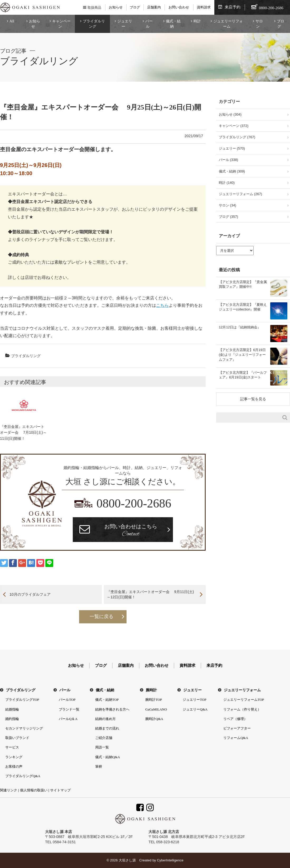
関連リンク (9, 790)
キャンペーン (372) (234, 126)
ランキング (14, 757)
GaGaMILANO (156, 709)
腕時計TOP (154, 700)
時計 (197, 21)
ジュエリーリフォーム (228, 24)
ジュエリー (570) (232, 148)
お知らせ (116, 7)
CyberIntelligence (170, 860)
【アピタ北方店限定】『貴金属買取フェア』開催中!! (243, 284)
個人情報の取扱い (34, 790)
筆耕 (99, 766)
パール (149, 24)
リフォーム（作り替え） (242, 709)
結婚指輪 (12, 709)
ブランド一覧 (69, 709)
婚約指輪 (12, 719)
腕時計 (151, 690)
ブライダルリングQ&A (23, 776)
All (12, 21)
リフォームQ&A (236, 738)
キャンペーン (61, 24)
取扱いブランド (17, 738)
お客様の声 (14, 766)
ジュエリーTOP (194, 700)
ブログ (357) (228, 217)
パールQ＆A (68, 719)
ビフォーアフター (237, 728)
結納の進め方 (105, 719)
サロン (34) (228, 205)
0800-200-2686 (134, 503)
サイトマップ (60, 790)
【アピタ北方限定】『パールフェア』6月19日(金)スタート (243, 375)
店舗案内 (154, 7)
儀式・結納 (173, 24)
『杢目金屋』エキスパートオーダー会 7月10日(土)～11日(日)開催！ (23, 433)
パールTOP (67, 700)
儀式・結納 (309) (232, 171)
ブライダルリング (94, 24)
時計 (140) (227, 183)
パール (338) (228, 160)
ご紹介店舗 (104, 738)
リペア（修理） (235, 719)
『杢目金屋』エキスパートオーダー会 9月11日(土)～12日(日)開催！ (150, 594)
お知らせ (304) (230, 114)
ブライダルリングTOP (22, 700)
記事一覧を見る (253, 399)
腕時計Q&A (154, 719)
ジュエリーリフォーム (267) (240, 194)
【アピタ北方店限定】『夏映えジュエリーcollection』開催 (243, 307)
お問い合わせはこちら (131, 531)
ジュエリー (125, 24)
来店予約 (233, 7)
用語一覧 (102, 747)
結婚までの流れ (107, 728)
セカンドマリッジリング (24, 728)
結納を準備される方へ (112, 709)
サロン (259, 24)
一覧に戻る (101, 617)
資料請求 (204, 7)
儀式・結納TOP (107, 700)
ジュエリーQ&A (195, 709)
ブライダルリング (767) (237, 137)
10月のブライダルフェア (30, 594)
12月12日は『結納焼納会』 (240, 327)
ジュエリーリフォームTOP (244, 700)
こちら (162, 305)
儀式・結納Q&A (108, 757)
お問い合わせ (179, 7)
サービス (12, 747)
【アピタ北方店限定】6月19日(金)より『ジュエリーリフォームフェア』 (242, 355)
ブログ (135, 7)
